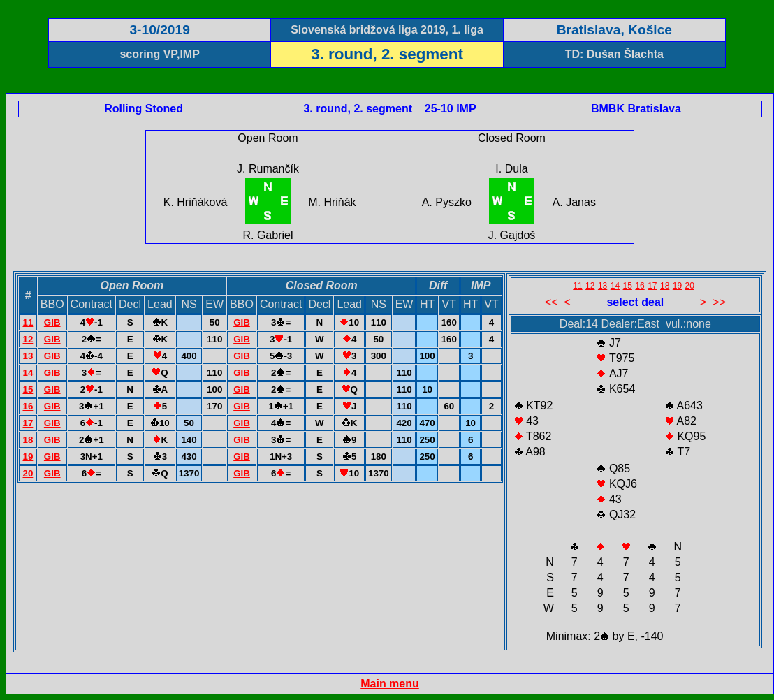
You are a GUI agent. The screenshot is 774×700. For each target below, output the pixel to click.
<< (552, 302)
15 (28, 389)
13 (28, 356)
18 (28, 440)
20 (28, 473)
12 (28, 339)
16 (28, 406)
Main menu (390, 684)
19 (28, 457)
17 (28, 423)
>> (719, 302)
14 (28, 373)
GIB (52, 322)
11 (28, 322)
